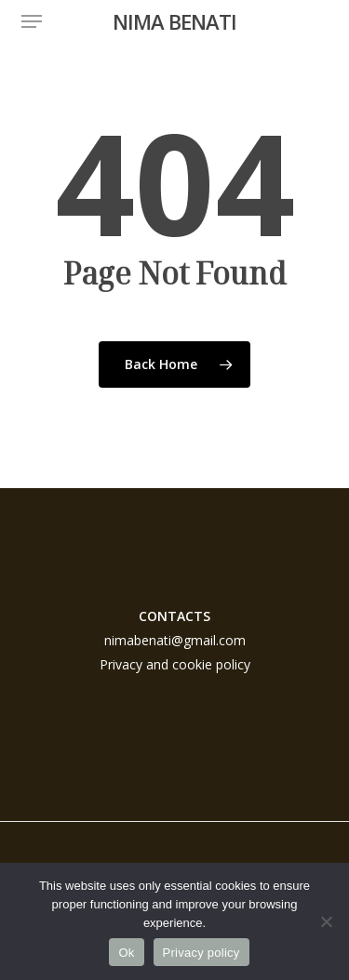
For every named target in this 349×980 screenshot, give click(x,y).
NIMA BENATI (174, 21)
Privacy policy (201, 953)
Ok (126, 953)
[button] (32, 21)
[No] (326, 921)
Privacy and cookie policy (175, 664)
